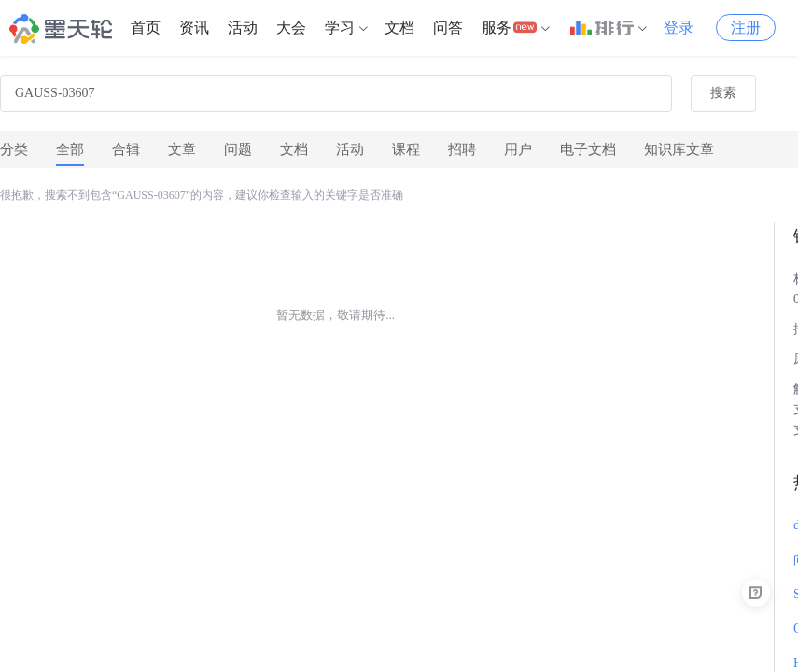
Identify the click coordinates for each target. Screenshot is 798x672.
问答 (448, 28)
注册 (746, 28)
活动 (243, 28)
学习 (340, 28)
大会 (291, 28)
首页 (146, 28)
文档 (399, 28)
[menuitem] (146, 28)
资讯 (194, 28)
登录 (679, 28)
